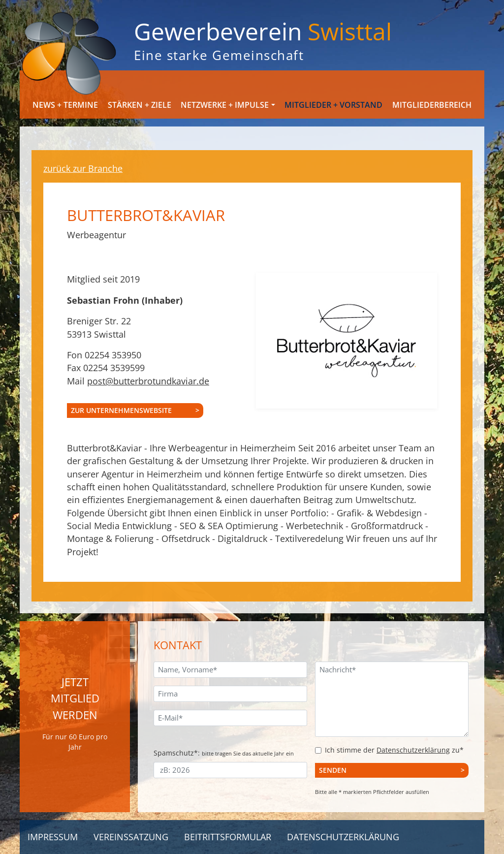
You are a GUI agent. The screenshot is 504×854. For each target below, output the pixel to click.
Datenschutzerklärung (413, 750)
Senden (333, 770)
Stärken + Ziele (140, 105)
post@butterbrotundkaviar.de (148, 381)
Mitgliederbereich (432, 105)
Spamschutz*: (224, 753)
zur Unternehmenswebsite (121, 410)
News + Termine (65, 105)
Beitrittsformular (228, 837)
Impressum (53, 837)
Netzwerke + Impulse (225, 105)
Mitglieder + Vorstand (333, 105)
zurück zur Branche (83, 168)
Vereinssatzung (131, 837)
